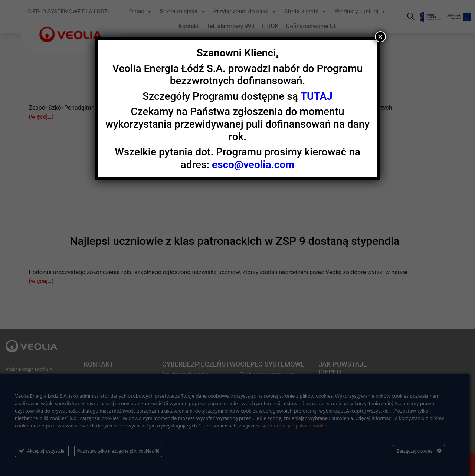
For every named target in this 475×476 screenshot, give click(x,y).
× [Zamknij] (381, 37)
